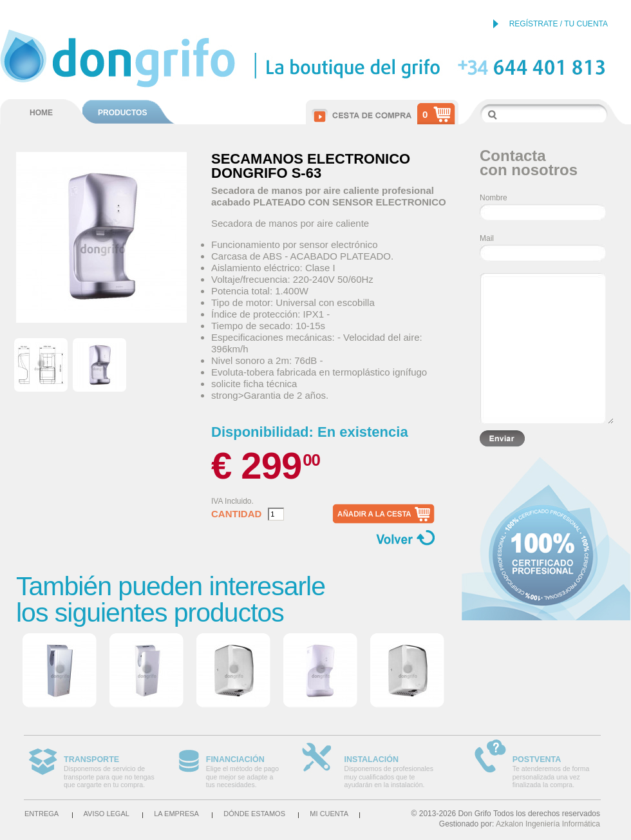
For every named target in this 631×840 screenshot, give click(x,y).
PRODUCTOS (122, 113)
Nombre (494, 198)
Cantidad (236, 514)
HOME (41, 113)
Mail (487, 238)
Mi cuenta (329, 814)
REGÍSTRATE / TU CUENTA (559, 24)
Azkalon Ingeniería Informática (548, 824)
